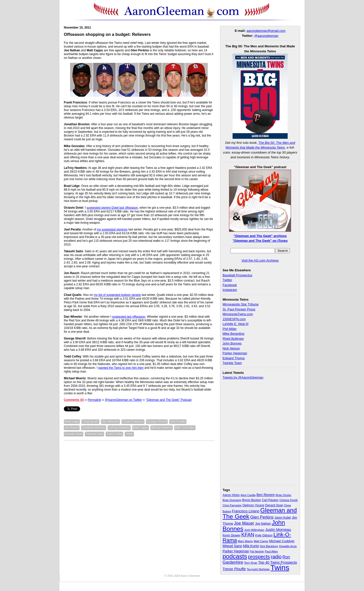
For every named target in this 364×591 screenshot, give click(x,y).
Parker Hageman (235, 353)
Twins (129, 434)
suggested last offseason (129, 317)
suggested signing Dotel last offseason (112, 208)
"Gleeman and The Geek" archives (260, 236)
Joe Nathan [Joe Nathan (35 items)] (263, 524)
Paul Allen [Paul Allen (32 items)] (271, 551)
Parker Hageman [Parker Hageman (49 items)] (236, 551)
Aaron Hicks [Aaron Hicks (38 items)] (231, 495)
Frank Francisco (133, 422)
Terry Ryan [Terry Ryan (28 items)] (251, 563)
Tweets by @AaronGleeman (243, 377)
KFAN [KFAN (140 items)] (248, 535)
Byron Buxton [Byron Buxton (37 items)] (251, 500)
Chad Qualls (90, 422)
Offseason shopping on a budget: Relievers (107, 34)
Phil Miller (230, 329)
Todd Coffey (114, 434)
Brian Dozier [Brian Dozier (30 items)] (284, 495)
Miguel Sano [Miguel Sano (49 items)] (232, 546)
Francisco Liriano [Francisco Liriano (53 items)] (246, 511)
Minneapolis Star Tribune (241, 304)
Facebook (230, 285)
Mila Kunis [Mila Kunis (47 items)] (251, 546)
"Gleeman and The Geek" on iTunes (260, 241)
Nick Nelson (231, 348)
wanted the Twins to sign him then (121, 368)
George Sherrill (157, 422)
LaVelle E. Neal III (235, 324)
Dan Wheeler (110, 422)
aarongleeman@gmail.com (266, 31)
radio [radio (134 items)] (276, 557)
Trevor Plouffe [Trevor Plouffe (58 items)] (234, 569)
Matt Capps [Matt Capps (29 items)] (261, 541)
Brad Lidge (72, 422)
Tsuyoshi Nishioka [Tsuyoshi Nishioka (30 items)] (258, 569)
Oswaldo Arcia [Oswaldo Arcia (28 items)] (288, 546)
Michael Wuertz (161, 428)
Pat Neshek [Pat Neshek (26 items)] (257, 551)
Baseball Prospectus (237, 275)
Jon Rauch (72, 428)
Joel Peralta (178, 422)
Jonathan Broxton (94, 428)
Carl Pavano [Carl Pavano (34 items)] (270, 500)
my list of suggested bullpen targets (117, 295)
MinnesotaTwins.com (238, 314)
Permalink (94, 400)
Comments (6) (74, 400)
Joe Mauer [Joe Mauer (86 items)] (244, 523)
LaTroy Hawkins (119, 428)
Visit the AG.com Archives (260, 260)
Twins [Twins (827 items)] (280, 568)
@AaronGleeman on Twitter (123, 400)
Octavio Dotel (74, 434)
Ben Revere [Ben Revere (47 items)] (266, 495)
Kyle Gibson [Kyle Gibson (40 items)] (264, 535)
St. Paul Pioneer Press (239, 309)
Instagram (230, 290)
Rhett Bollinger (233, 339)
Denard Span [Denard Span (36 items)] (274, 505)
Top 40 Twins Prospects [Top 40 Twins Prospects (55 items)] (278, 562)
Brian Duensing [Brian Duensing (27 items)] (232, 500)
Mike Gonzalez (185, 428)
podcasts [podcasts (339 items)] (235, 556)
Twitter (227, 280)
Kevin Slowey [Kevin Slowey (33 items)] (231, 535)
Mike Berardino (233, 334)
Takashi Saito (95, 434)
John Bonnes (232, 343)
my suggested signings (112, 229)
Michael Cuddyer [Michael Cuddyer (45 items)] (282, 541)
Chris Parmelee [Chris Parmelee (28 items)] (232, 505)
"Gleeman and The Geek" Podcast (169, 400)
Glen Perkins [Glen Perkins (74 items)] (262, 517)
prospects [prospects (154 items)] (259, 557)
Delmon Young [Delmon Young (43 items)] (253, 505)
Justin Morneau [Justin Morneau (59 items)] (278, 529)
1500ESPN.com (234, 319)
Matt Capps (141, 428)
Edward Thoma (234, 358)
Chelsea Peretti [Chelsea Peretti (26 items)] (289, 500)
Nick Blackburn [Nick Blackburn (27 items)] (269, 546)
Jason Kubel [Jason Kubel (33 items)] (283, 518)
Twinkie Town (232, 363)
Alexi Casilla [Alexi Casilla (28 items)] (248, 495)
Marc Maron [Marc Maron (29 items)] (245, 541)
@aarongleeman (266, 36)
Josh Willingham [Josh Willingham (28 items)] (254, 530)
